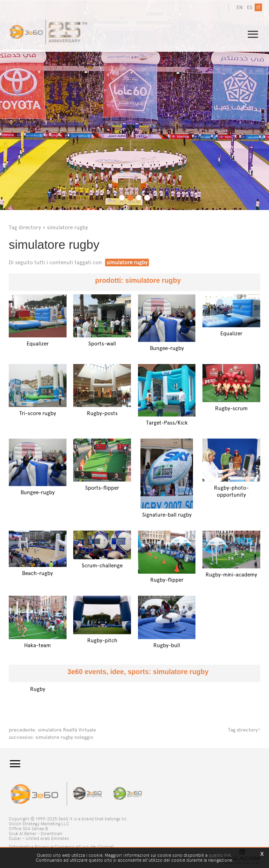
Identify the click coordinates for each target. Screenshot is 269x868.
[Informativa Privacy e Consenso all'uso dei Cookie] (61, 846)
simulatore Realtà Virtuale (67, 730)
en (240, 8)
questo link (220, 855)
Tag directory (25, 227)
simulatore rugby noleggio (64, 737)
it (258, 8)
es (250, 8)
